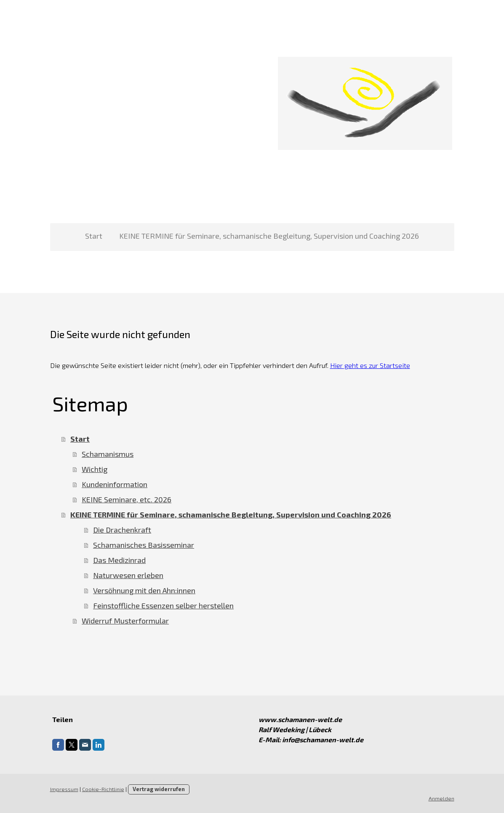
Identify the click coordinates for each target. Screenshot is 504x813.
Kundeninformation (115, 484)
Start (94, 236)
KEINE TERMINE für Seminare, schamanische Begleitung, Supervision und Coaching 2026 (269, 236)
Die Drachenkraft (122, 530)
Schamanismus (108, 454)
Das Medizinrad (119, 560)
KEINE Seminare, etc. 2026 (127, 499)
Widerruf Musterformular (125, 621)
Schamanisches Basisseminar (144, 545)
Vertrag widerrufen (159, 789)
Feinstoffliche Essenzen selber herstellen (163, 605)
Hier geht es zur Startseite (370, 365)
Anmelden (441, 798)
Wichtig (95, 469)
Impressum (64, 789)
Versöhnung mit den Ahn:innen (144, 590)
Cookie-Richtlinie (103, 789)
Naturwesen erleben (128, 575)
